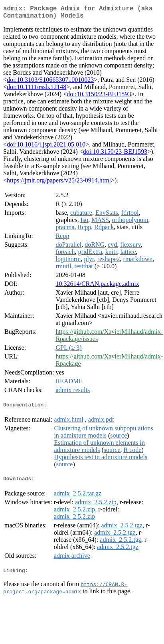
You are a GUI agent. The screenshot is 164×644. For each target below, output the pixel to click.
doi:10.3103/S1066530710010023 (50, 83)
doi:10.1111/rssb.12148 (37, 90)
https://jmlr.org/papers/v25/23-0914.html (59, 183)
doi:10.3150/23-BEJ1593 (99, 97)
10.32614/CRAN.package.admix (97, 287)
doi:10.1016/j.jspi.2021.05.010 (46, 148)
